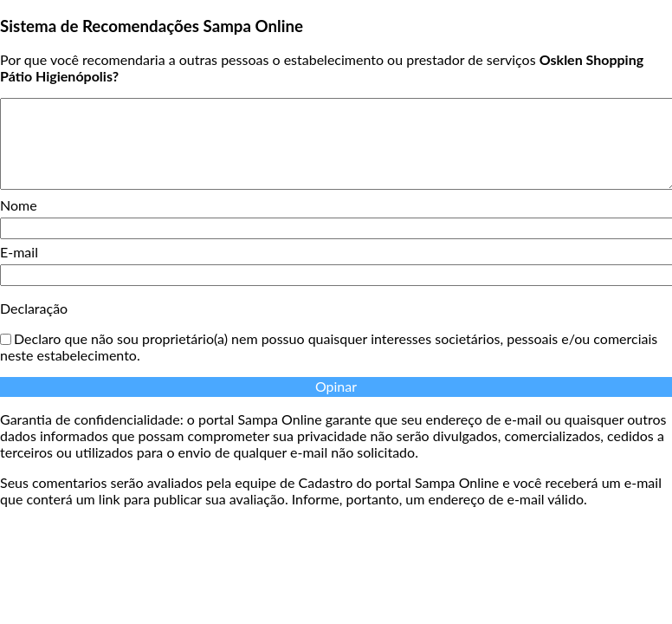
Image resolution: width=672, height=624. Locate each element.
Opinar (336, 386)
